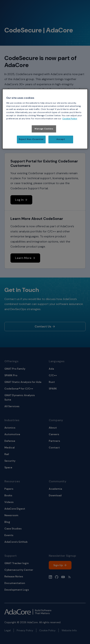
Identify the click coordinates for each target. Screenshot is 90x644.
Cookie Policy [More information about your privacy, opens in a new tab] (70, 119)
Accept (61, 139)
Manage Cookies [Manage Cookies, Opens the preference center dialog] (44, 129)
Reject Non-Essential (31, 139)
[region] (45, 119)
